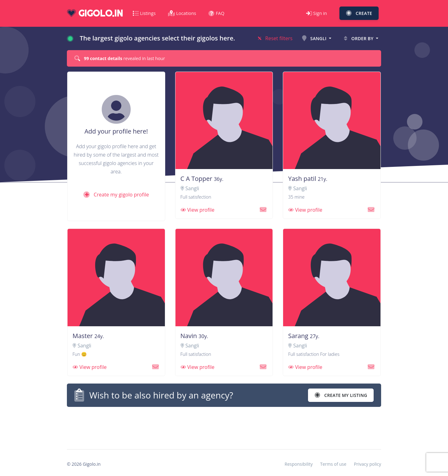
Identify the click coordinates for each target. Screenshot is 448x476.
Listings (144, 13)
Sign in (317, 13)
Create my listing (341, 395)
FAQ (216, 13)
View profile (198, 210)
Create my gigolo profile (116, 195)
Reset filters (275, 38)
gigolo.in (95, 13)
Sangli (315, 38)
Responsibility (299, 464)
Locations (182, 13)
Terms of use (333, 464)
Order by (359, 38)
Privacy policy (367, 464)
